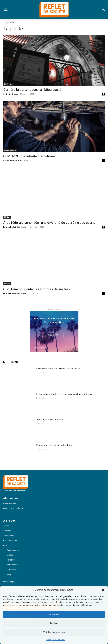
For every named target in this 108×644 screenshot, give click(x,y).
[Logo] (54, 10)
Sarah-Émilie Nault (12, 161)
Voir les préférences (54, 632)
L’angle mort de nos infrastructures (54, 445)
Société (7, 284)
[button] (103, 590)
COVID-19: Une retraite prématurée (29, 156)
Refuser (54, 623)
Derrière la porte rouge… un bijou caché (32, 90)
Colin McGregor (11, 94)
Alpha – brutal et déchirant (50, 420)
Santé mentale (10, 151)
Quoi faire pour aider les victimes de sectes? (37, 289)
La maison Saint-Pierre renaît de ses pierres (59, 369)
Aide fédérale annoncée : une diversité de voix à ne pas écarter (50, 223)
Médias (7, 217)
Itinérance (8, 84)
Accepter (54, 614)
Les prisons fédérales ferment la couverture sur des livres (66, 394)
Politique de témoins (56, 640)
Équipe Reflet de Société (15, 227)
